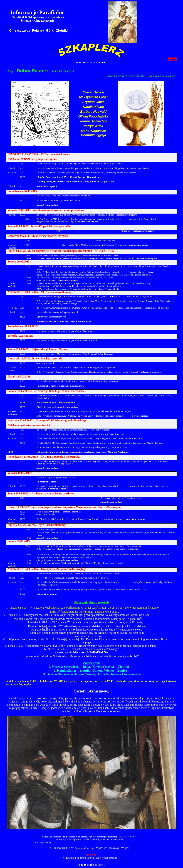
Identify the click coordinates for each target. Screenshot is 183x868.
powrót (172, 59)
